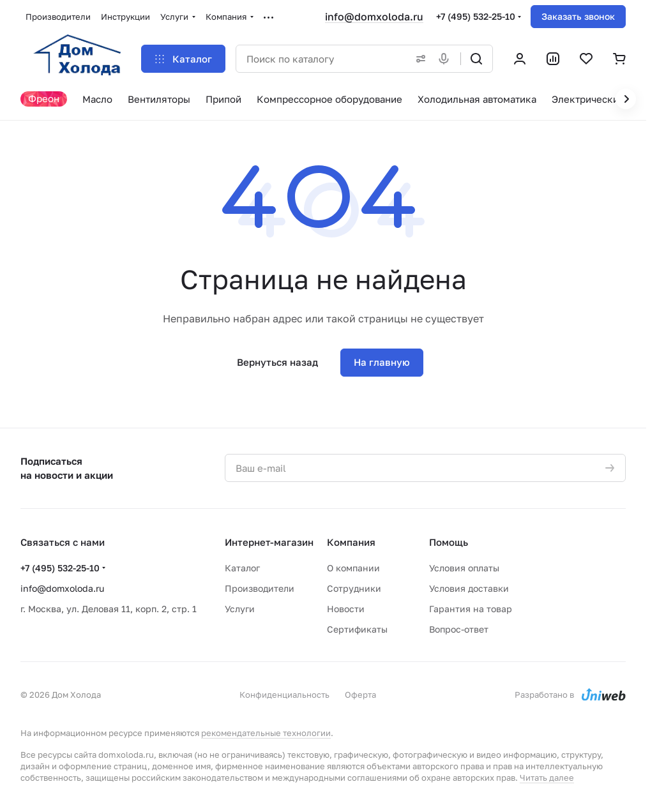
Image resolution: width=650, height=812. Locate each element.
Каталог (242, 568)
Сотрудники (354, 588)
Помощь (449, 542)
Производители (260, 588)
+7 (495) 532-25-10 (476, 16)
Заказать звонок (578, 16)
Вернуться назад (277, 362)
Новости (346, 609)
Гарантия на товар (471, 609)
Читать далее (547, 778)
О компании (353, 568)
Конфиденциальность (284, 695)
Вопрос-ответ (459, 629)
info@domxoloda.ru (374, 17)
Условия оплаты (464, 568)
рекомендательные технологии (266, 733)
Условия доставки (469, 588)
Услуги (240, 609)
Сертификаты (357, 629)
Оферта (360, 695)
